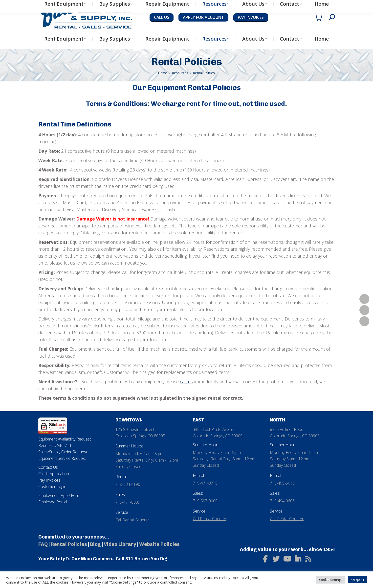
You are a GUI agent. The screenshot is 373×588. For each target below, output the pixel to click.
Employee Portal (53, 502)
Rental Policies (69, 544)
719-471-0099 (128, 502)
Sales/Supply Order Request (63, 452)
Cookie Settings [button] (331, 580)
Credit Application (54, 474)
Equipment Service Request (62, 458)
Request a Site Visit (55, 445)
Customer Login (52, 487)
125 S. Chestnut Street (135, 429)
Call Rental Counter (132, 520)
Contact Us (48, 467)
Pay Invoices (49, 480)
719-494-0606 (282, 501)
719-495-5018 (282, 483)
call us (186, 382)
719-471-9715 (205, 483)
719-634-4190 (128, 484)
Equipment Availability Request (65, 439)
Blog (95, 544)
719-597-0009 (205, 501)
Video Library (120, 544)
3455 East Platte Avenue (214, 429)
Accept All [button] (357, 580)
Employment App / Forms (60, 495)
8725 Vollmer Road (287, 429)
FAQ (43, 544)
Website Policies (159, 544)
